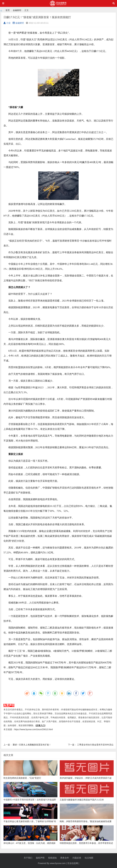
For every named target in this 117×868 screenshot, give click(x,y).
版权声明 (40, 858)
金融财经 (17, 10)
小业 (7, 23)
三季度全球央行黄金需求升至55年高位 (95, 745)
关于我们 (28, 858)
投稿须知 (52, 858)
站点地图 (89, 858)
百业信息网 (73, 863)
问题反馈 (77, 858)
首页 (8, 10)
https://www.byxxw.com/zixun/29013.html (34, 729)
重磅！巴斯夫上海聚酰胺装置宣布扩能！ (32, 745)
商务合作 (65, 858)
